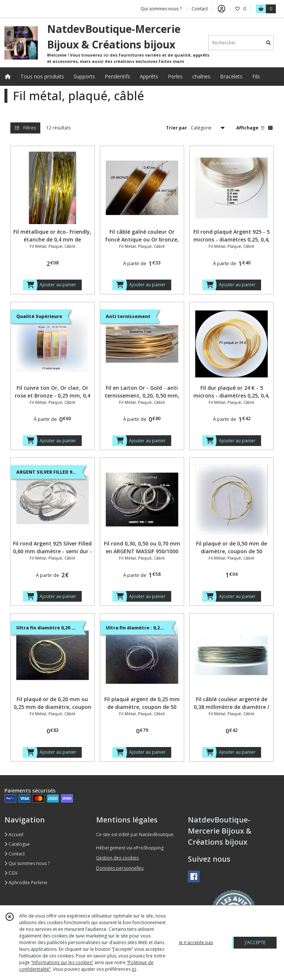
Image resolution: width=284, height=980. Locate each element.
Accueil (14, 834)
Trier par (177, 128)
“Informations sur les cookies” (62, 962)
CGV (11, 873)
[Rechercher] (268, 43)
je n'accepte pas (196, 942)
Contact (200, 9)
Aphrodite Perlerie (26, 883)
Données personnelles (120, 868)
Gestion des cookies (117, 858)
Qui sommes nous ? (27, 863)
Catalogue (17, 844)
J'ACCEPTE (255, 942)
